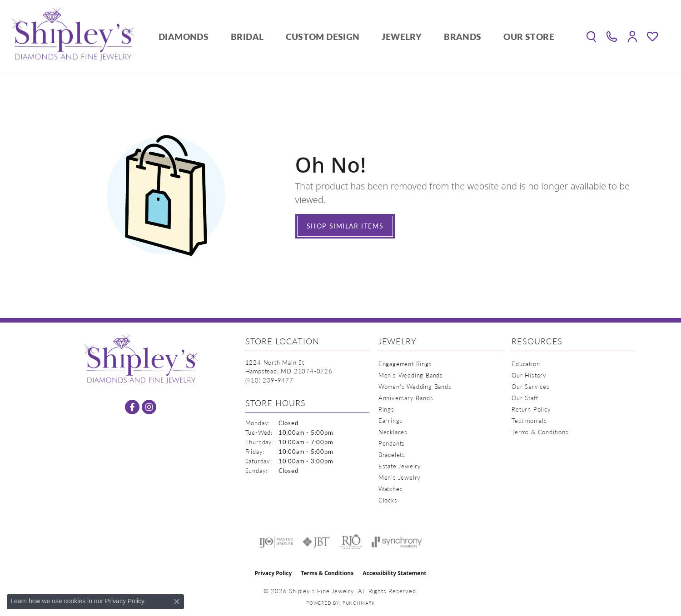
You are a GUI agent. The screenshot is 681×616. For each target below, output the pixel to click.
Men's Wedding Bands (411, 375)
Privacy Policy (273, 573)
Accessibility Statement (394, 573)
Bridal (247, 37)
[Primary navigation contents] (356, 36)
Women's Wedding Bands (415, 386)
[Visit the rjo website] (351, 542)
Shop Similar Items (345, 226)
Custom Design (323, 37)
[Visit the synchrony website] (397, 542)
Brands (462, 37)
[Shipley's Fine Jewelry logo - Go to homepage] (73, 36)
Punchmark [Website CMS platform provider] (359, 603)
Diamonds (184, 37)
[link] (612, 36)
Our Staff (525, 398)
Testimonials (529, 420)
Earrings (390, 420)
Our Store (529, 37)
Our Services (531, 386)
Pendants (392, 443)
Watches (391, 489)
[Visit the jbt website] (317, 542)
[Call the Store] (269, 380)
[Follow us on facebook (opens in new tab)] (132, 407)
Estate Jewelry (400, 466)
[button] (591, 36)
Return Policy (531, 409)
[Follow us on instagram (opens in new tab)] (149, 407)
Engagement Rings (405, 364)
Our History (529, 375)
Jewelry (402, 37)
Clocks (388, 500)
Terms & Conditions (540, 432)
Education (526, 364)
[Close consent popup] (177, 601)
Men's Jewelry (400, 477)
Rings (386, 409)
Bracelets (392, 455)
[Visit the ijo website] (276, 542)
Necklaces (393, 432)
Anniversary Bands (406, 398)
